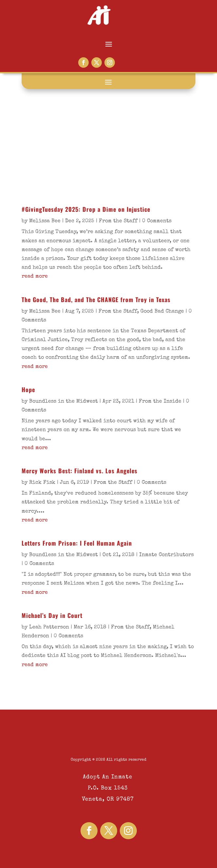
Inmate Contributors (166, 555)
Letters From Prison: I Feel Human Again (77, 543)
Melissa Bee (45, 221)
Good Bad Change (162, 312)
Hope (28, 389)
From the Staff (118, 221)
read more (35, 277)
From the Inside (160, 402)
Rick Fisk (42, 483)
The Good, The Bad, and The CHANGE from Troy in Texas (96, 299)
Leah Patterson (49, 627)
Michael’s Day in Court (52, 615)
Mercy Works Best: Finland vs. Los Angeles (80, 471)
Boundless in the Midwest (63, 402)
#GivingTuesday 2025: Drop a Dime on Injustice (86, 209)
